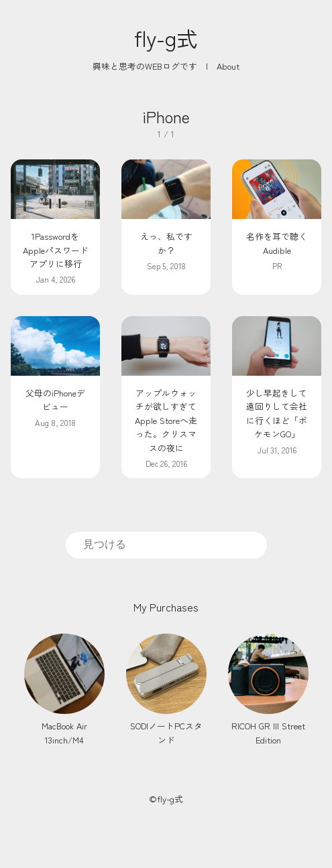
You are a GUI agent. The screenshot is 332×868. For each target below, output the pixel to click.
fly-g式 (166, 38)
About (228, 66)
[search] (166, 545)
